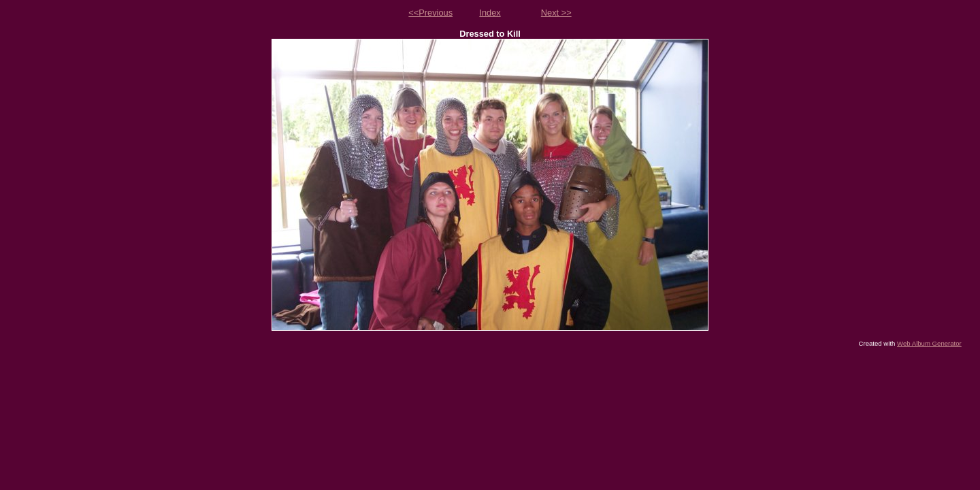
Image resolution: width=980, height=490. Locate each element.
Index (490, 13)
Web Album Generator (929, 343)
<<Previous (430, 13)
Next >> (556, 13)
